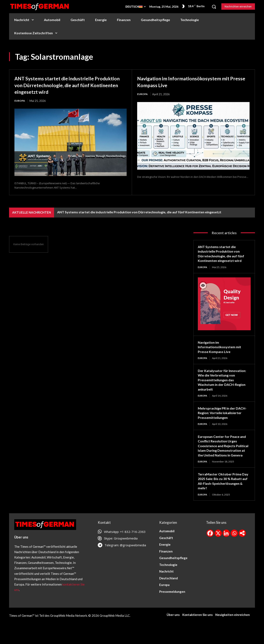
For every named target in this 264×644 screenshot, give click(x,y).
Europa (20, 101)
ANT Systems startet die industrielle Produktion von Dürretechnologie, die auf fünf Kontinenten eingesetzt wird (69, 85)
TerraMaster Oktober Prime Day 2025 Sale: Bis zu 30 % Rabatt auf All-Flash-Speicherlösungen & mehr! (221, 496)
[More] (242, 548)
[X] (218, 548)
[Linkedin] (226, 548)
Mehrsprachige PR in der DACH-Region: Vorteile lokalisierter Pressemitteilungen (218, 421)
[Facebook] (210, 548)
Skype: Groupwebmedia (121, 554)
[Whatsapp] (234, 548)
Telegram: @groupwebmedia (125, 560)
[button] (214, 7)
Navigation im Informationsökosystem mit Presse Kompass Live (192, 81)
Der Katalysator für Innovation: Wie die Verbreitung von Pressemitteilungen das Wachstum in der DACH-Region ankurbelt (224, 383)
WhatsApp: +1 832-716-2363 (125, 547)
